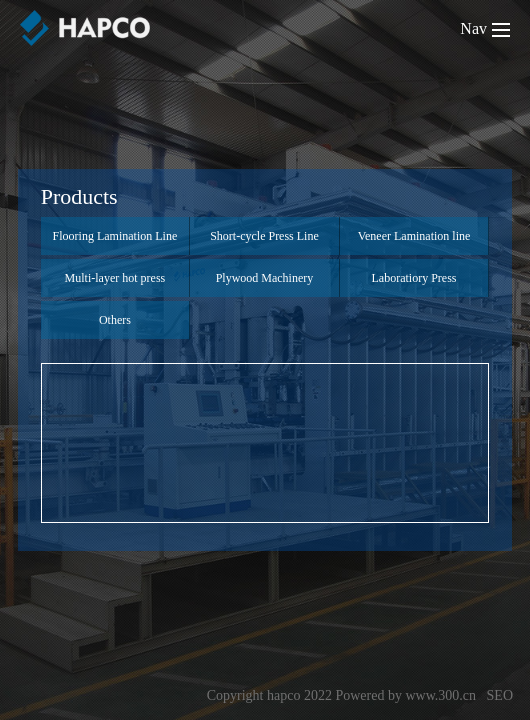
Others (115, 320)
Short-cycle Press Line (264, 236)
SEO (500, 695)
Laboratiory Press (414, 278)
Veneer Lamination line (414, 236)
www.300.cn (440, 695)
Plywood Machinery (265, 278)
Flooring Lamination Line (115, 236)
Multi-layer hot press (115, 278)
